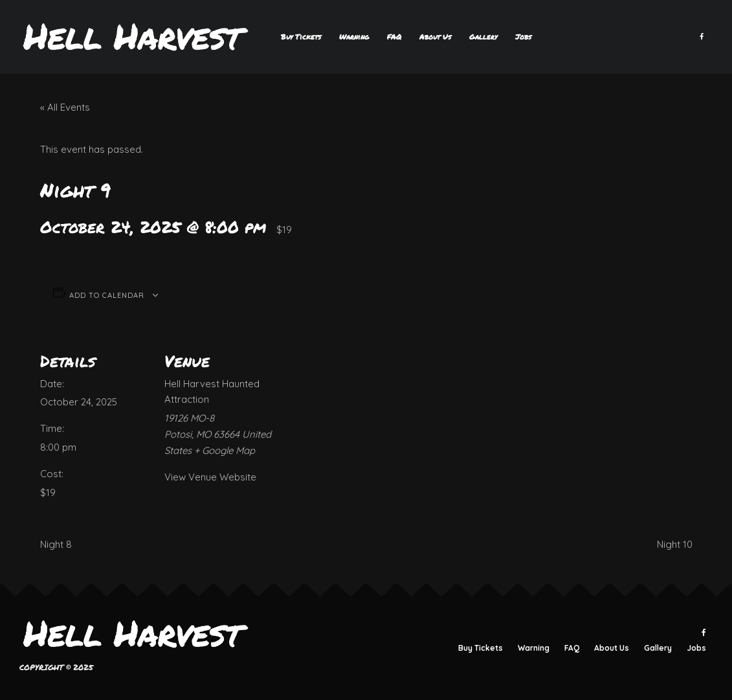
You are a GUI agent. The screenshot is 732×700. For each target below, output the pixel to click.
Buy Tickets (301, 37)
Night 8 (56, 544)
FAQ (394, 37)
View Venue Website (210, 477)
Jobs (523, 37)
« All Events (65, 107)
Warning (354, 37)
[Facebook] (702, 37)
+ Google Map (225, 450)
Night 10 (675, 544)
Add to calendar (107, 295)
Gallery (483, 37)
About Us (435, 37)
